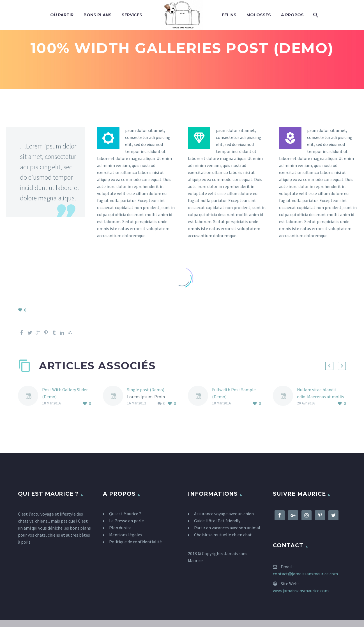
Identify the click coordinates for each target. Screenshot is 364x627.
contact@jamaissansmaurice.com (305, 574)
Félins (229, 15)
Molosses (259, 15)
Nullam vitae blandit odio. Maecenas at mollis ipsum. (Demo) (321, 397)
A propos (292, 15)
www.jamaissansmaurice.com (301, 591)
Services (132, 15)
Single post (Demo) (146, 390)
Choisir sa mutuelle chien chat (223, 535)
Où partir (62, 15)
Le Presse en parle (126, 521)
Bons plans (98, 15)
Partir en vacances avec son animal (227, 528)
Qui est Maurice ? (125, 514)
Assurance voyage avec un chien (224, 514)
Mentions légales (126, 535)
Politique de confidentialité (135, 542)
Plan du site (120, 528)
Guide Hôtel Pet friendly (217, 521)
